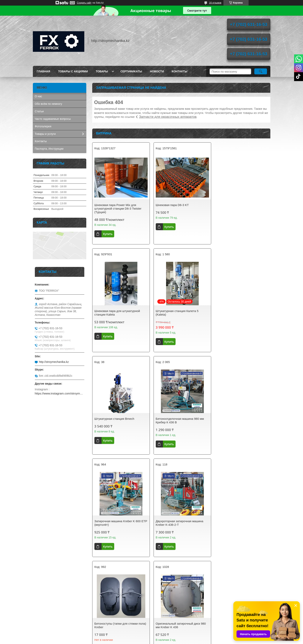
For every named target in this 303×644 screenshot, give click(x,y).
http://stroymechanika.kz (54, 362)
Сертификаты (131, 71)
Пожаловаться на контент (161, 640)
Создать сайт (84, 3)
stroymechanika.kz (107, 604)
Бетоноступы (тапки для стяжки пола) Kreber (241, 420)
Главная (44, 71)
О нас (38, 96)
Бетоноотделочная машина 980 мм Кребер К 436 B (240, 313)
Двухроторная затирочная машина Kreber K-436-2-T (179, 420)
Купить (108, 234)
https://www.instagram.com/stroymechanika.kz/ (60, 393)
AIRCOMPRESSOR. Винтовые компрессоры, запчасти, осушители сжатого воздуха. (58, 618)
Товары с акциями (73, 71)
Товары (102, 71)
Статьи (39, 111)
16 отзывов (215, 3)
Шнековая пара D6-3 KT (171, 205)
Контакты (180, 71)
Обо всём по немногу (48, 104)
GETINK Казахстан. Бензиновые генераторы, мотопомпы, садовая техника (56, 607)
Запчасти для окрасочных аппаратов (168, 117)
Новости (157, 71)
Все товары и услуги (180, 573)
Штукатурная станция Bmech (175, 311)
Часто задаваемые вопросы (53, 119)
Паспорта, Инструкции (49, 149)
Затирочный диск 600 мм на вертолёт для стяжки (241, 526)
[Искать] (261, 71)
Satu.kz (168, 637)
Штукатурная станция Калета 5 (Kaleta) (116, 313)
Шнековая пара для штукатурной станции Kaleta (238, 207)
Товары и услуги (45, 134)
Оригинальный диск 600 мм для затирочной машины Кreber (177, 526)
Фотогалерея (43, 126)
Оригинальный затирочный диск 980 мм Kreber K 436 (119, 526)
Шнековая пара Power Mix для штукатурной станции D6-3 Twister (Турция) (118, 209)
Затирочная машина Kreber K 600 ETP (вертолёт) (118, 420)
